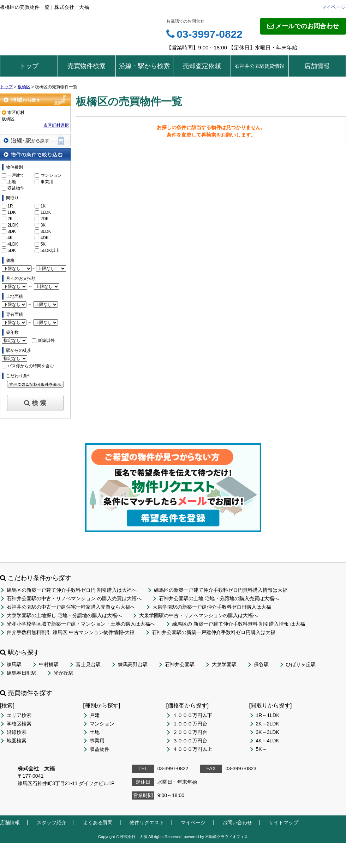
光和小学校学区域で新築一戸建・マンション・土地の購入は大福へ (81, 624)
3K (43, 225)
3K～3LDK (268, 732)
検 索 (35, 403)
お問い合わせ (237, 822)
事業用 (47, 182)
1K (43, 206)
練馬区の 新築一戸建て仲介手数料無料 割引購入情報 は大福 (239, 624)
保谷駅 (261, 664)
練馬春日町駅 (22, 673)
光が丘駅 (64, 673)
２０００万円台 (190, 732)
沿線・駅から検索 (144, 66)
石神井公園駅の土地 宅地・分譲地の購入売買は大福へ (219, 598)
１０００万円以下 (192, 715)
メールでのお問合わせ (303, 26)
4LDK (13, 244)
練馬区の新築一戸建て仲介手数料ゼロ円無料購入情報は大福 (221, 590)
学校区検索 (19, 724)
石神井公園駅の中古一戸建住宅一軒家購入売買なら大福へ (71, 607)
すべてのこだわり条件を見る (35, 384)
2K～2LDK (268, 724)
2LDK (13, 225)
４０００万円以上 (192, 749)
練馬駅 (14, 664)
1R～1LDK (268, 715)
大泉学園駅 (224, 664)
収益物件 (16, 188)
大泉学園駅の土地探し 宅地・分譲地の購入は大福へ (64, 615)
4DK (45, 238)
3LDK (46, 231)
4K (10, 238)
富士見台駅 (88, 664)
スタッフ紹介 (52, 822)
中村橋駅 (49, 664)
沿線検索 (17, 732)
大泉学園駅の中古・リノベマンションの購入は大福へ (198, 615)
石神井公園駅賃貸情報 (259, 66)
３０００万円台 (190, 741)
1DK (11, 212)
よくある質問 (98, 822)
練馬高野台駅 (133, 664)
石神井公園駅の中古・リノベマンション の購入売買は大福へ (74, 598)
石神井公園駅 (180, 664)
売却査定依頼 (202, 66)
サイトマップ (284, 822)
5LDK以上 (50, 251)
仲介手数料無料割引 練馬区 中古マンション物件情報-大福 (71, 632)
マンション (51, 175)
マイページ (334, 7)
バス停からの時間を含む (31, 366)
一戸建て (16, 175)
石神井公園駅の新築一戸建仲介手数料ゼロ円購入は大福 (214, 632)
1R (10, 206)
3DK (11, 231)
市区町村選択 (56, 125)
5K (43, 244)
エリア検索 (19, 715)
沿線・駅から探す (35, 140)
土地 (12, 182)
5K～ (261, 749)
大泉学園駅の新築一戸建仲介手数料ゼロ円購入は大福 (212, 607)
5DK (11, 251)
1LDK (46, 212)
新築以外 (46, 340)
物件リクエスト (147, 822)
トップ (29, 66)
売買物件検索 (86, 66)
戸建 (95, 715)
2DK (45, 219)
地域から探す (35, 100)
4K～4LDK (268, 741)
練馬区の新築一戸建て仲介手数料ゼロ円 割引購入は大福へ (72, 590)
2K (10, 219)
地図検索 (17, 741)
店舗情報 (317, 66)
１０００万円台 (190, 724)
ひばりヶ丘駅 (301, 664)
